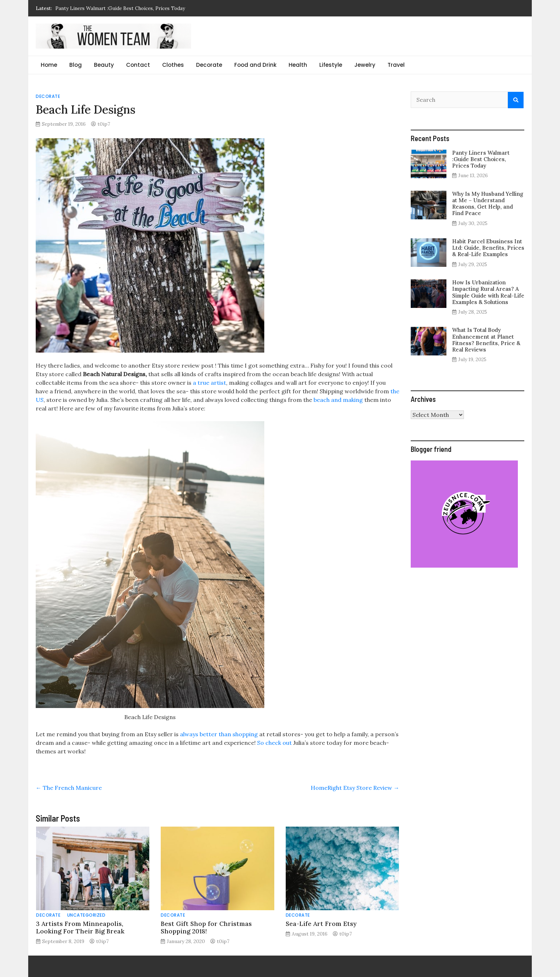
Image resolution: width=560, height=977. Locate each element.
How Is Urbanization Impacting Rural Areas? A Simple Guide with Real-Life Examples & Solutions (488, 292)
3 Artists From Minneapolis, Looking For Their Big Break (80, 927)
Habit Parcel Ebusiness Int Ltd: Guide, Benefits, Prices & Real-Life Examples (488, 248)
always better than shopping (219, 734)
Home (49, 65)
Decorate (209, 65)
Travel (396, 65)
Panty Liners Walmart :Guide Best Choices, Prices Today (120, 8)
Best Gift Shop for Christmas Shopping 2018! (206, 927)
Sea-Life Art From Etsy (321, 924)
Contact (138, 65)
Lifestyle (331, 65)
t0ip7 (104, 124)
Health (298, 65)
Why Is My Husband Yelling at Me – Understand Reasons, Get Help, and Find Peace (488, 204)
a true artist (209, 383)
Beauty (104, 65)
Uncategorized (86, 915)
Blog (76, 65)
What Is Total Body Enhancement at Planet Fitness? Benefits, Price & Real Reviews (486, 340)
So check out (274, 743)
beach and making (338, 400)
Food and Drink (255, 65)
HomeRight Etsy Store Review (355, 788)
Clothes (173, 65)
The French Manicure (69, 788)
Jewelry (365, 65)
